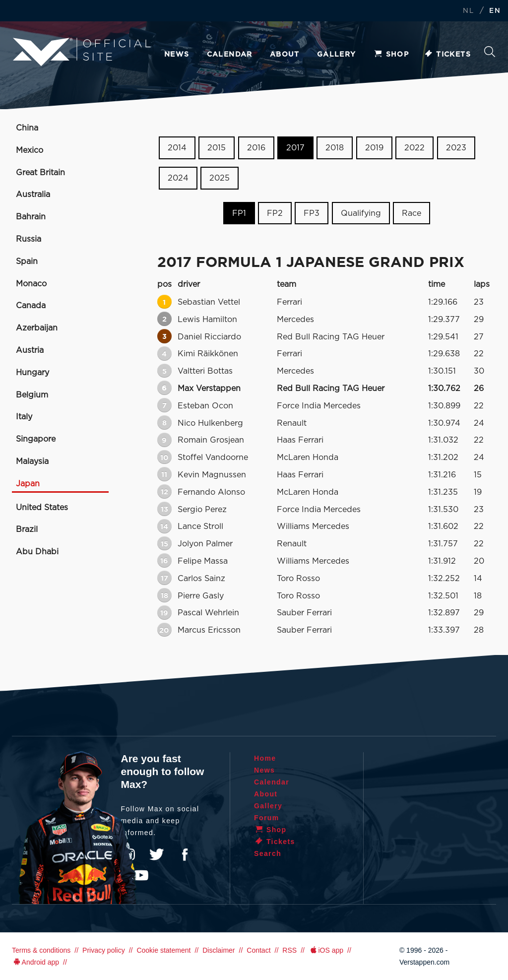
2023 (456, 148)
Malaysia (32, 461)
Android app (35, 962)
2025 (220, 178)
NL (468, 11)
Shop (391, 55)
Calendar (230, 55)
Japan (28, 484)
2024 (178, 178)
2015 (217, 148)
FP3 (312, 213)
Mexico (30, 150)
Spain (27, 261)
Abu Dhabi (37, 552)
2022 (414, 148)
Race (412, 213)
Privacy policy (104, 950)
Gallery (337, 55)
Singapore (36, 439)
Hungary (32, 373)
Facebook (185, 854)
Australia (33, 195)
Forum (267, 818)
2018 (335, 148)
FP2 (275, 213)
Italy (24, 417)
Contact (258, 950)
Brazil (27, 529)
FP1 (239, 213)
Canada (31, 306)
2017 (295, 148)
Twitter (157, 854)
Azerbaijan (37, 328)
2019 (374, 148)
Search (490, 52)
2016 (256, 148)
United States (42, 508)
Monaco (31, 284)
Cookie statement (163, 950)
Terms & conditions (41, 950)
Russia (29, 239)
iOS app (326, 950)
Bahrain (31, 217)
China (27, 128)
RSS (289, 950)
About (285, 55)
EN (495, 11)
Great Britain (40, 173)
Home (265, 758)
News (177, 55)
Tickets (447, 55)
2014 (177, 148)
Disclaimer (219, 950)
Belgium (32, 395)
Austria (30, 350)
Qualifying (361, 213)
